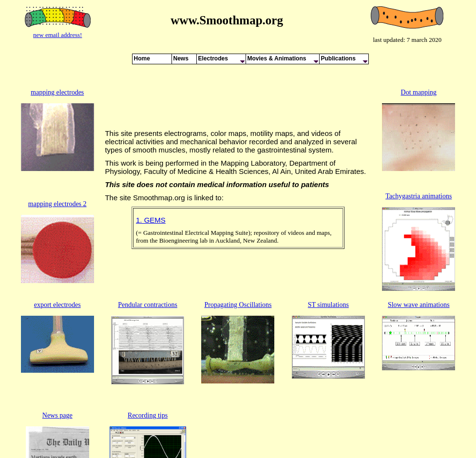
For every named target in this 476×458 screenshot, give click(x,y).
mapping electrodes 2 (57, 176)
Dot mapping (419, 81)
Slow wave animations (419, 271)
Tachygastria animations (419, 168)
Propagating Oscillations (238, 271)
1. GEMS (151, 203)
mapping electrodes (57, 81)
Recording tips (148, 359)
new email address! (57, 35)
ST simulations (328, 271)
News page (57, 359)
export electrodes (57, 271)
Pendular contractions (148, 271)
